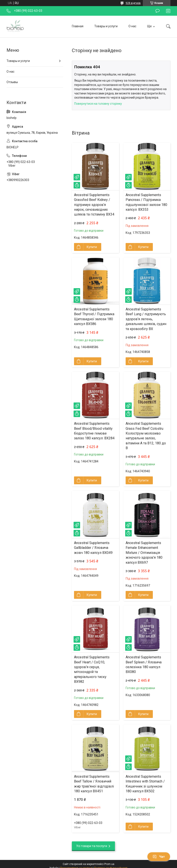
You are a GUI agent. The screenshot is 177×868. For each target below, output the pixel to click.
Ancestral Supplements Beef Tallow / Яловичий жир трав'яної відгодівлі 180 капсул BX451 (94, 784)
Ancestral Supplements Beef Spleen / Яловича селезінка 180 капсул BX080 (144, 664)
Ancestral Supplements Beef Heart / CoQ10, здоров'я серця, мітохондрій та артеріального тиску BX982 (92, 669)
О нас (132, 26)
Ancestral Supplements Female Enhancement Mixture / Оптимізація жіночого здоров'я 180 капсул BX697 (144, 553)
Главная (78, 26)
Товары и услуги (106, 26)
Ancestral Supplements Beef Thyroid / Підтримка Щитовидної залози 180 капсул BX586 (94, 317)
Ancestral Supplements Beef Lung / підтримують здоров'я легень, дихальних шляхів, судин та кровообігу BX (146, 319)
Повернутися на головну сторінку (98, 104)
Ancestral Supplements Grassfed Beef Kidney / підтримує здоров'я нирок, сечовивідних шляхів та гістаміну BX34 (94, 205)
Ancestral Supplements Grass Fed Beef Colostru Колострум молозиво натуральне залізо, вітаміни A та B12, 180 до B (146, 436)
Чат (159, 857)
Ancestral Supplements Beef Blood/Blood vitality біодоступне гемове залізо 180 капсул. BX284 (94, 431)
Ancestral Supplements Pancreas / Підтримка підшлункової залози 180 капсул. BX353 (146, 202)
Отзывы (12, 82)
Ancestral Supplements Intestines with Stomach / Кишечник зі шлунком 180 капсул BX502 (145, 784)
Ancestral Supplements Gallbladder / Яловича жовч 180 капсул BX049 (93, 548)
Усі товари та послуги (92, 846)
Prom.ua (109, 864)
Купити (92, 247)
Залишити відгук (158, 11)
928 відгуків (133, 3)
